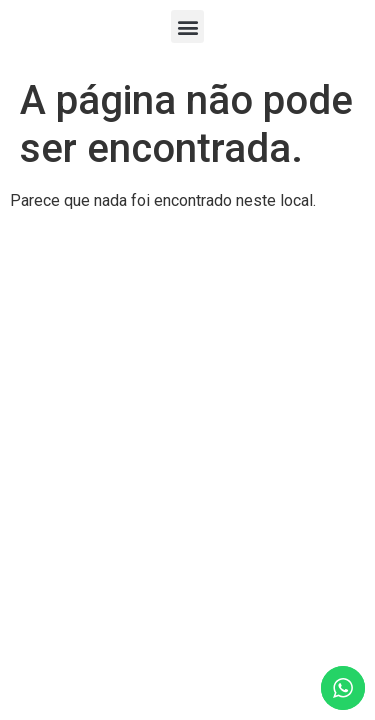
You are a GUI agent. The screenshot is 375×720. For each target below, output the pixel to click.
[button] (187, 26)
